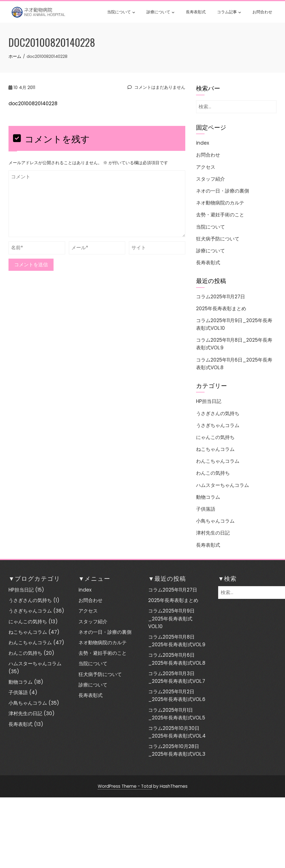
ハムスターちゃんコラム (223, 485)
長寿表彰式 (196, 11)
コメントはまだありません (156, 87)
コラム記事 (229, 12)
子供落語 (206, 509)
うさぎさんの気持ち (218, 413)
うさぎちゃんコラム (218, 425)
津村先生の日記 (213, 533)
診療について (160, 12)
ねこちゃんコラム (215, 449)
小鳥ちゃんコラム (215, 521)
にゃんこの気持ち (215, 437)
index (203, 143)
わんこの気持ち (213, 473)
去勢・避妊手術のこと (220, 215)
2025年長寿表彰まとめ (221, 309)
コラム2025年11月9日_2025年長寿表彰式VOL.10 (171, 618)
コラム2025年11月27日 (221, 297)
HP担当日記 (209, 401)
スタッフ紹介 (210, 179)
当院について (121, 12)
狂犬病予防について (218, 239)
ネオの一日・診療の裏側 (223, 191)
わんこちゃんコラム (218, 461)
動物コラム (208, 497)
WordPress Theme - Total (125, 786)
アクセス (206, 167)
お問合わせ (262, 11)
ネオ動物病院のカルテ (220, 203)
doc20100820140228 (33, 104)
